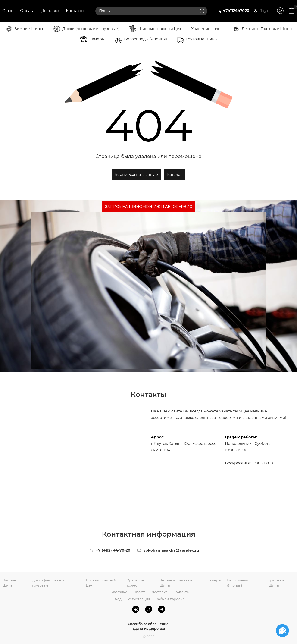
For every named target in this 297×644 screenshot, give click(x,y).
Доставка (50, 11)
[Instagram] (149, 609)
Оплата (27, 11)
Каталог (175, 174)
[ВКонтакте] (136, 609)
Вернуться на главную (136, 174)
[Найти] (202, 11)
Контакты (75, 11)
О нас (8, 11)
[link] (266, 11)
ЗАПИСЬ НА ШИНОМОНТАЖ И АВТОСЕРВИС (148, 207)
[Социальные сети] (282, 631)
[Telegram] (162, 609)
